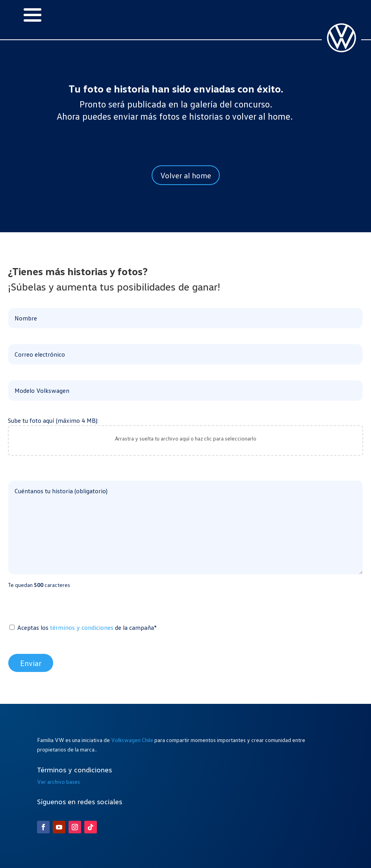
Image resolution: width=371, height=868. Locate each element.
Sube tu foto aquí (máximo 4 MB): (185, 436)
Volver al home (186, 175)
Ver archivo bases (58, 782)
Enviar (31, 663)
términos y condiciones (82, 627)
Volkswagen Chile (132, 740)
